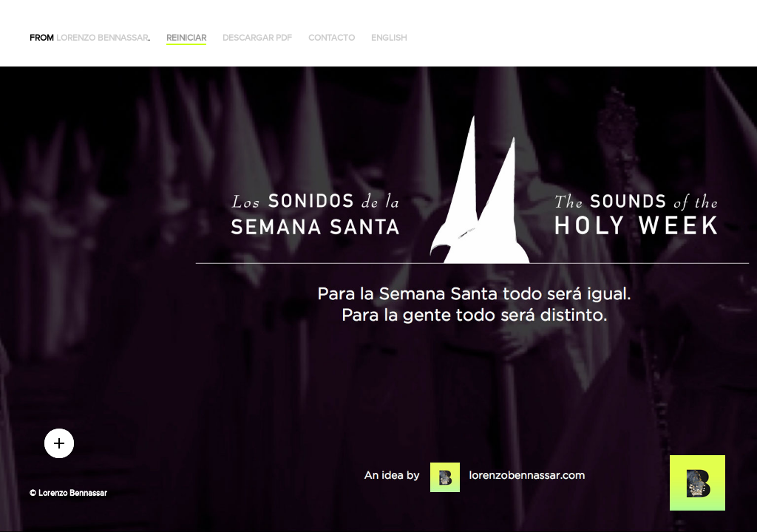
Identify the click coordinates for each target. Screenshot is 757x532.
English (389, 38)
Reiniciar (186, 38)
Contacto (332, 38)
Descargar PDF (257, 38)
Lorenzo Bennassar (102, 38)
